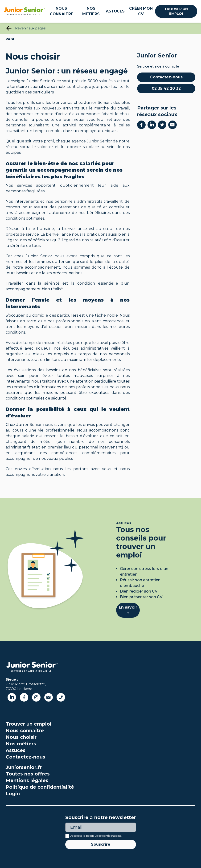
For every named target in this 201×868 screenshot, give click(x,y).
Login (13, 794)
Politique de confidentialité (40, 787)
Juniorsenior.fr (24, 767)
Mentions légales (27, 780)
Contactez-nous (166, 77)
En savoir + (128, 610)
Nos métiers (91, 11)
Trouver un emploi (176, 11)
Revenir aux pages (30, 28)
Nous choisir (21, 737)
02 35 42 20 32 (166, 88)
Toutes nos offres (28, 774)
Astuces (115, 11)
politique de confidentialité (104, 836)
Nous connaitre (62, 11)
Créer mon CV (141, 11)
